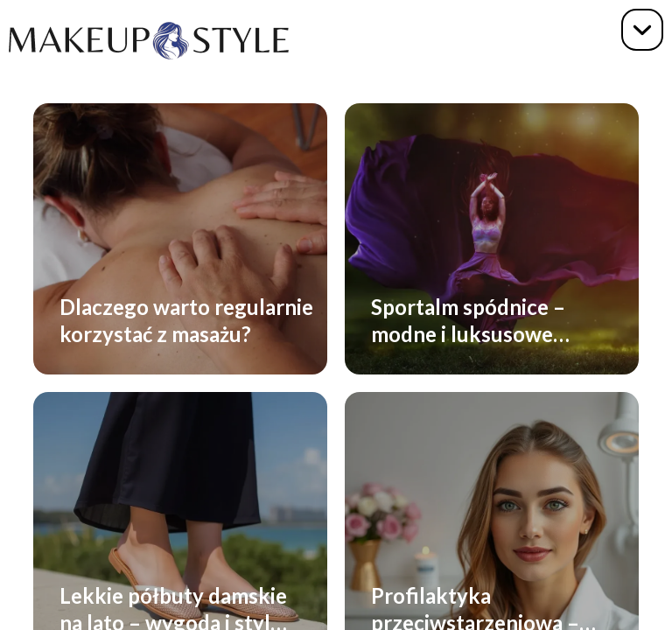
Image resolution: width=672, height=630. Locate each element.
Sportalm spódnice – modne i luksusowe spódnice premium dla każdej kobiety (475, 320)
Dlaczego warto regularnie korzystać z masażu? (186, 319)
